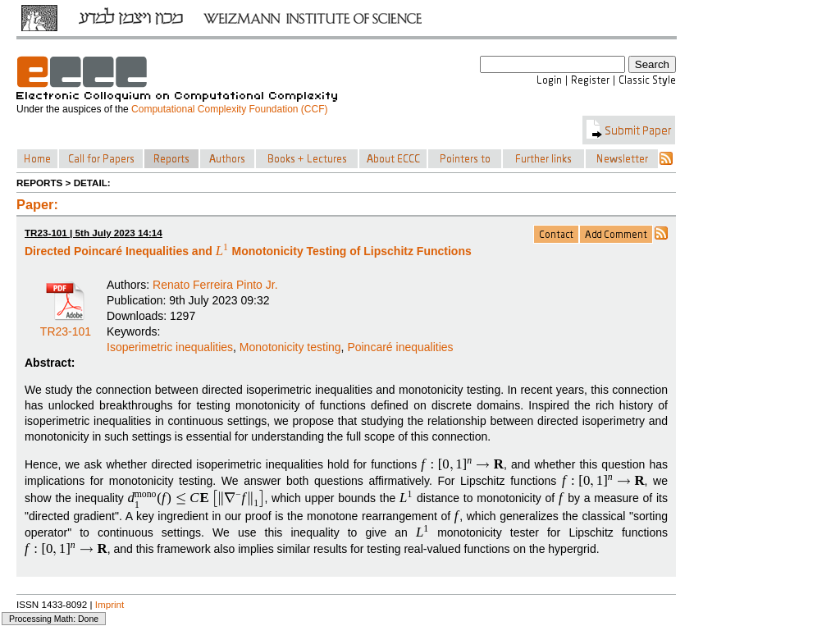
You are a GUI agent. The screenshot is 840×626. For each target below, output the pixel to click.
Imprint (110, 604)
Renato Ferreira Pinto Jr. (215, 285)
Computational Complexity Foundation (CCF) (229, 109)
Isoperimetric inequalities (170, 347)
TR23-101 (66, 326)
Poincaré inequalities (400, 347)
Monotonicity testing (290, 347)
